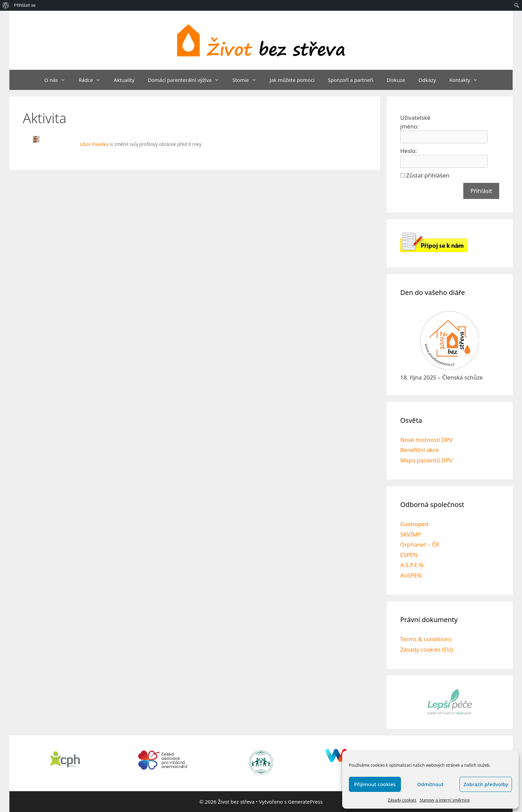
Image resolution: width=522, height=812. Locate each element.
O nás (58, 80)
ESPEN (409, 555)
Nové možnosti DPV (426, 440)
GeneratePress (305, 802)
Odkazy (427, 80)
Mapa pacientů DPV (426, 460)
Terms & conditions (426, 639)
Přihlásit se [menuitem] (25, 5)
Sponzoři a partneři (350, 80)
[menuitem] (6, 5)
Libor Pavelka (94, 144)
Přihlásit (481, 191)
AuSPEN (411, 575)
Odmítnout (430, 784)
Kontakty (467, 80)
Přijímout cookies (375, 784)
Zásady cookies (402, 800)
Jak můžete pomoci (292, 80)
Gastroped (414, 524)
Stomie (248, 80)
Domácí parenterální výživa (187, 80)
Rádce (93, 80)
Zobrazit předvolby (486, 784)
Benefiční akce (420, 450)
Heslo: (409, 151)
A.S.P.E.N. (412, 565)
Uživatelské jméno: (415, 122)
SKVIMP (411, 534)
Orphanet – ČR (420, 544)
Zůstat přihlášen (428, 175)
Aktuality (124, 80)
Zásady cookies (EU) (427, 649)
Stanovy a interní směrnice (445, 800)
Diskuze (396, 80)
